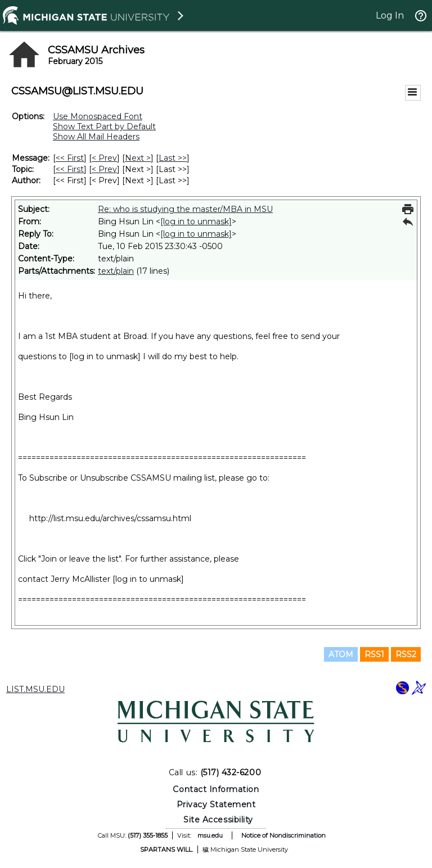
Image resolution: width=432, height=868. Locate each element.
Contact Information (216, 789)
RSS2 (406, 654)
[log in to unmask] (196, 221)
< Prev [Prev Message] (104, 158)
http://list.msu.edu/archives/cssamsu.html (110, 518)
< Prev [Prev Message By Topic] (104, 169)
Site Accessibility (218, 820)
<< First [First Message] (70, 158)
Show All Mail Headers (96, 137)
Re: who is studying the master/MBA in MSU (185, 209)
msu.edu (210, 835)
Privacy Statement (216, 804)
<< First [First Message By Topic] (70, 169)
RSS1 (374, 654)
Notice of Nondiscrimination (283, 835)
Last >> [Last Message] (173, 158)
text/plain (116, 271)
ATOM (341, 654)
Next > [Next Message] (138, 158)
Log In (390, 15)
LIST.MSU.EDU (35, 689)
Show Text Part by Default (104, 126)
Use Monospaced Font (98, 116)
